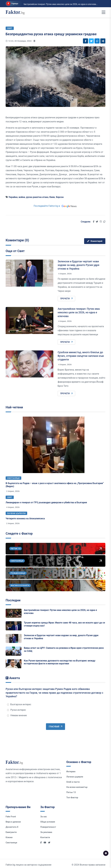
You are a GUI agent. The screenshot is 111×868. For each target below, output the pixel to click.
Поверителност (48, 827)
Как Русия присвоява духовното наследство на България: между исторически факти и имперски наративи (60, 662)
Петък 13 (71, 792)
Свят (10, 497)
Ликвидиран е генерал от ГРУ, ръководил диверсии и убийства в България (46, 502)
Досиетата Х (12, 827)
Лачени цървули (16, 513)
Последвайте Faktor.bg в (55, 206)
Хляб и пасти (73, 782)
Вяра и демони (13, 822)
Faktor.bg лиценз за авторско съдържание (28, 865)
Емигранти (11, 832)
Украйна (13, 197)
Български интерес (19, 704)
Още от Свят (15, 251)
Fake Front (11, 817)
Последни (13, 600)
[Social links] (85, 41)
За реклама (46, 832)
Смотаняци (13, 478)
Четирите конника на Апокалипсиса (25, 519)
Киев (52, 197)
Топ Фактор (72, 798)
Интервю (71, 772)
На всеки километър (77, 787)
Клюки (9, 837)
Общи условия (48, 822)
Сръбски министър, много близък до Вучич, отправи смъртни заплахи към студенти (81, 356)
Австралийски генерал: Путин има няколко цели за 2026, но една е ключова (79, 312)
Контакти (45, 837)
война (22, 197)
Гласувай (55, 727)
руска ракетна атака (37, 197)
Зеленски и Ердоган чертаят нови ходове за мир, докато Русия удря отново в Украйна (78, 265)
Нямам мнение (17, 715)
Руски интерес (17, 710)
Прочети (66, 299)
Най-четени (14, 407)
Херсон (60, 197)
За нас (44, 817)
